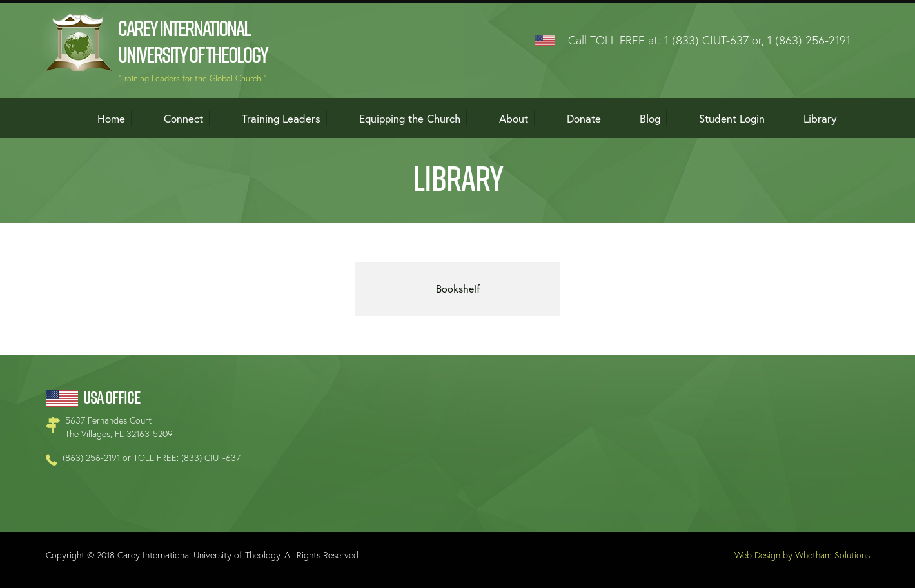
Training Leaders (281, 118)
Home (111, 118)
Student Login (732, 118)
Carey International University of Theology (193, 41)
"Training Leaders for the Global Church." (192, 79)
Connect (183, 118)
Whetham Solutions (832, 555)
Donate (584, 118)
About (514, 118)
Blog (650, 118)
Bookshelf (458, 289)
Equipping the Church (410, 118)
